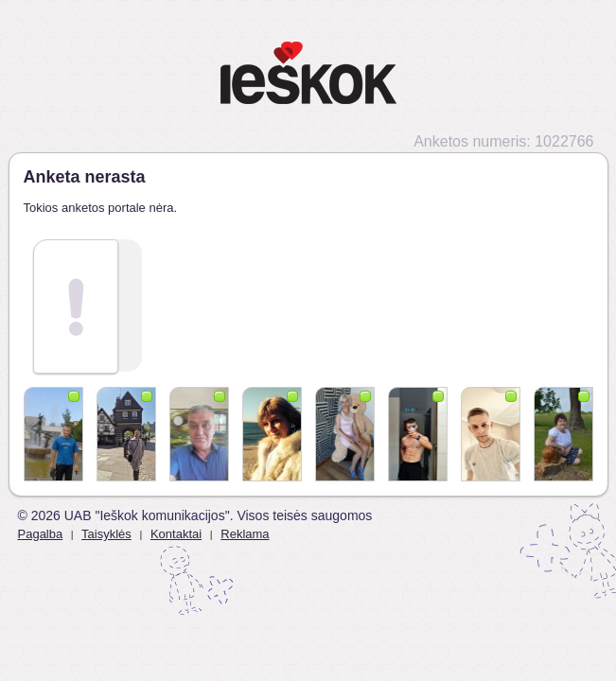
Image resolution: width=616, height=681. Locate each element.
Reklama (245, 534)
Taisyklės (106, 534)
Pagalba (41, 534)
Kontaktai (176, 534)
